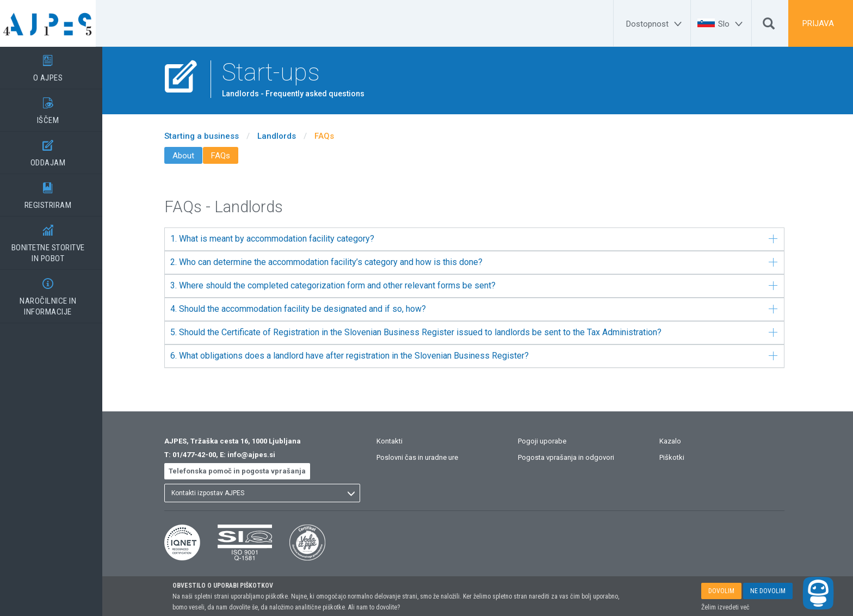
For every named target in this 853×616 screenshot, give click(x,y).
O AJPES (54, 65)
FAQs (331, 136)
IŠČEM (54, 107)
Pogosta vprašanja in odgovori (573, 457)
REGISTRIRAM (54, 192)
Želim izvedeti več (725, 607)
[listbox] (269, 493)
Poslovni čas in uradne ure (424, 457)
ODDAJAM (54, 150)
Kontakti (396, 441)
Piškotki (678, 457)
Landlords (283, 136)
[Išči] (769, 26)
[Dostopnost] (656, 24)
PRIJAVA (818, 23)
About (190, 156)
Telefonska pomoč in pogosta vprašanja (244, 471)
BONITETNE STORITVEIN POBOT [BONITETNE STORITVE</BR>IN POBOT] (54, 240)
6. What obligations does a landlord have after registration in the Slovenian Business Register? (480, 356)
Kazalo (677, 441)
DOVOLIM (721, 591)
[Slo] (732, 24)
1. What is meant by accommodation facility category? (480, 239)
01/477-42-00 (201, 455)
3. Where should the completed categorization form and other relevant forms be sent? (480, 285)
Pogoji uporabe (549, 441)
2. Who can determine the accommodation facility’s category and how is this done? (480, 262)
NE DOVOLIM (768, 591)
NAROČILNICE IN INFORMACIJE (54, 293)
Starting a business (208, 136)
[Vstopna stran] (54, 23)
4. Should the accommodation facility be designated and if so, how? (480, 309)
